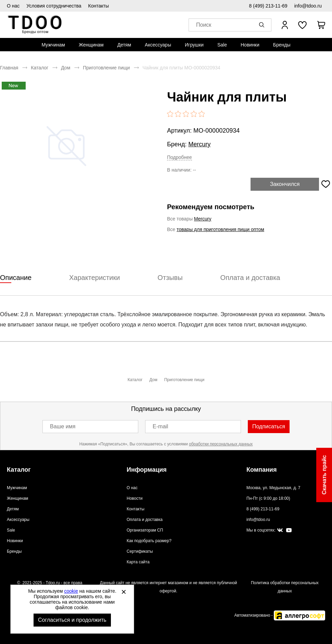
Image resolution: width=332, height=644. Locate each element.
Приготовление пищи (106, 68)
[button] (263, 25)
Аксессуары (158, 45)
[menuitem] (53, 45)
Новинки (250, 45)
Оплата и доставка (145, 520)
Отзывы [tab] (170, 278)
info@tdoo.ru (308, 6)
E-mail (160, 426)
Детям (124, 45)
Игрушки (194, 45)
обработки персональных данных (221, 444)
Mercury (199, 144)
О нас (13, 6)
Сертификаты (140, 551)
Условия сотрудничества (54, 6)
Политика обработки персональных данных (285, 587)
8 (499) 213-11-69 (268, 6)
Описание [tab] (16, 278)
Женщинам (91, 45)
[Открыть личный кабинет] (285, 25)
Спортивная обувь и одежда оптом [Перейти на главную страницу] (35, 25)
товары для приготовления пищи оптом (220, 229)
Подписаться (269, 426)
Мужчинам (53, 45)
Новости (135, 498)
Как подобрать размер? (149, 541)
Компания (261, 470)
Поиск (204, 25)
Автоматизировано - (280, 615)
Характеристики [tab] (94, 278)
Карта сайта (138, 562)
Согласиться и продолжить (72, 620)
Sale (222, 45)
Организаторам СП (145, 530)
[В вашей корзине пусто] (321, 25)
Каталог (40, 68)
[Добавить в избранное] (325, 184)
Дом (66, 68)
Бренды (282, 45)
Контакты (99, 6)
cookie (71, 591)
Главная (9, 68)
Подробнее (180, 157)
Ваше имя (63, 426)
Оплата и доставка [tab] (250, 278)
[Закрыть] (124, 592)
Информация (147, 470)
